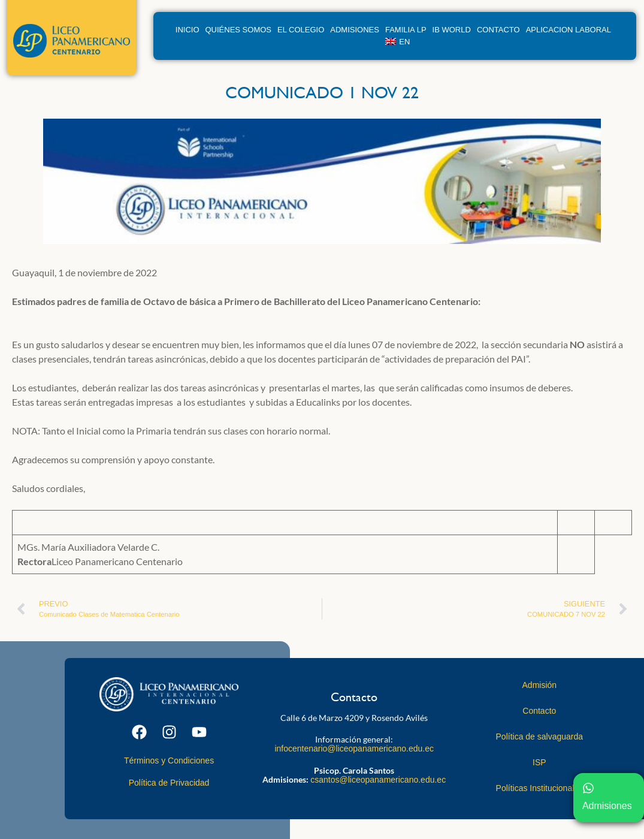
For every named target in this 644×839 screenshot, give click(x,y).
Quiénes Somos (239, 30)
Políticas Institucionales (540, 788)
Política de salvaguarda (540, 737)
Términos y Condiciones (169, 760)
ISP (539, 762)
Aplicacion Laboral (569, 30)
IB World (452, 30)
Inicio (188, 30)
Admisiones (355, 30)
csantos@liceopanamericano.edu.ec (378, 780)
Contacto (498, 30)
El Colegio (301, 30)
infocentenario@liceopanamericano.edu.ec (354, 749)
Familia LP (406, 30)
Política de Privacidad (169, 783)
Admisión (540, 685)
